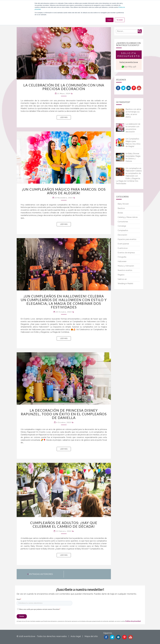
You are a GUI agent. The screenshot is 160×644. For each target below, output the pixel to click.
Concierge (122, 226)
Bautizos (121, 208)
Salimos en (122, 279)
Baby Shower (123, 204)
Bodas (120, 213)
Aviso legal (76, 636)
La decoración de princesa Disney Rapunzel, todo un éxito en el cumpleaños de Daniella (64, 414)
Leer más (65, 117)
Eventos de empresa (126, 253)
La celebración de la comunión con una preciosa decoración (64, 87)
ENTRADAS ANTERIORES (40, 574)
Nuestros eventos (125, 270)
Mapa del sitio (91, 636)
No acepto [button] (120, 20)
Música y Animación (126, 266)
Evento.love (123, 248)
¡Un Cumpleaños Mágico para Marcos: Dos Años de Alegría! (64, 191)
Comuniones (123, 222)
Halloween (122, 261)
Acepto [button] (109, 20)
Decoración (122, 235)
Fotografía (122, 257)
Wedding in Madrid (125, 284)
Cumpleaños (123, 230)
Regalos (121, 275)
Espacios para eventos (127, 239)
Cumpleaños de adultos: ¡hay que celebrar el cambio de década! (64, 525)
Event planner (123, 244)
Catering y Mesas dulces (128, 217)
